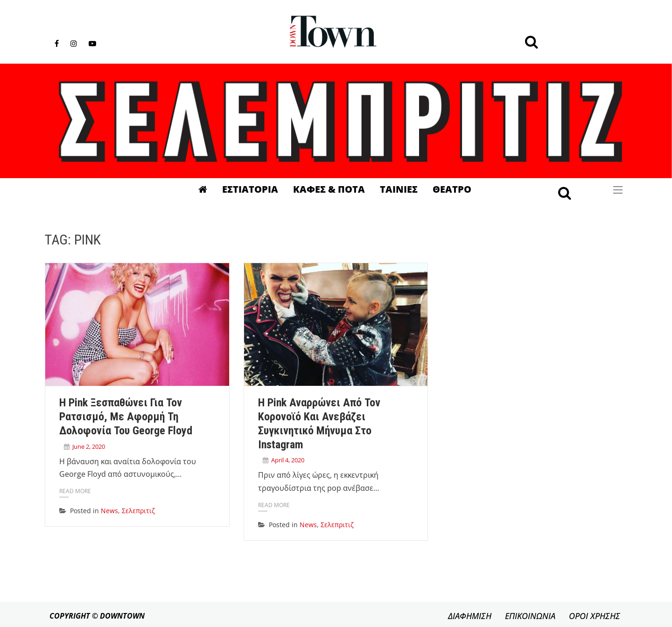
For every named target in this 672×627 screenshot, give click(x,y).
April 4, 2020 (288, 460)
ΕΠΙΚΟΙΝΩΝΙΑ (530, 616)
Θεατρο (452, 189)
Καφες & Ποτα (329, 189)
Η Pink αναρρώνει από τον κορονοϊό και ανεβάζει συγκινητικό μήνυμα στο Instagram (319, 423)
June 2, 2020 (89, 446)
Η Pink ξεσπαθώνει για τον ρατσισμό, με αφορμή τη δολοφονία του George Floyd (126, 417)
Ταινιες (399, 189)
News (109, 511)
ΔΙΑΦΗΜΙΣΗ (470, 616)
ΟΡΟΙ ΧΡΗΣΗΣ (595, 616)
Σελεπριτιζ (138, 511)
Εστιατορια (250, 189)
